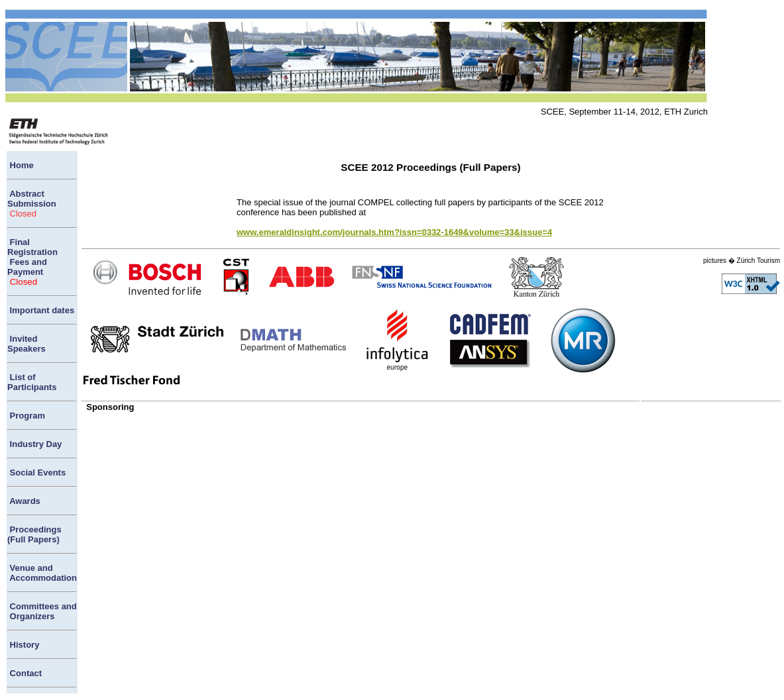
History (23, 645)
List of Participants (32, 382)
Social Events (36, 473)
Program (26, 416)
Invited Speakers (27, 344)
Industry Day (34, 444)
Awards (24, 501)
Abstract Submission (32, 199)
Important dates (41, 310)
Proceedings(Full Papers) (34, 534)
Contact (25, 673)
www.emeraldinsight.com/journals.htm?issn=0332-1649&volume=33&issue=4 (394, 232)
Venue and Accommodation (42, 573)
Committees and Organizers (42, 611)
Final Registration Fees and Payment (32, 257)
